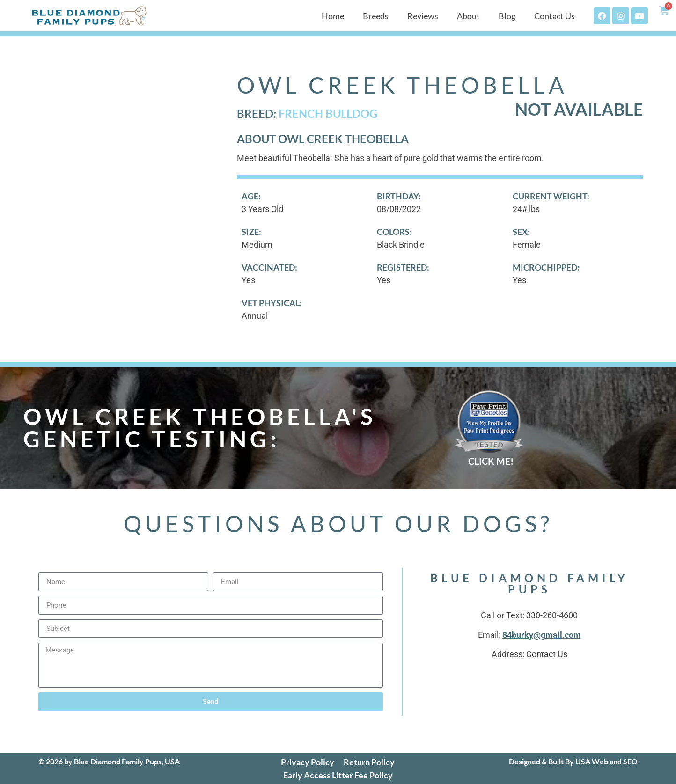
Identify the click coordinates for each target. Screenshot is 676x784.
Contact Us (555, 16)
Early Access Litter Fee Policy (338, 775)
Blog (507, 16)
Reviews (423, 16)
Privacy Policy (308, 762)
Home (333, 16)
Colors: (394, 232)
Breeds (376, 16)
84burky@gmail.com (542, 635)
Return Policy (369, 762)
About (468, 16)
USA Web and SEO (606, 761)
